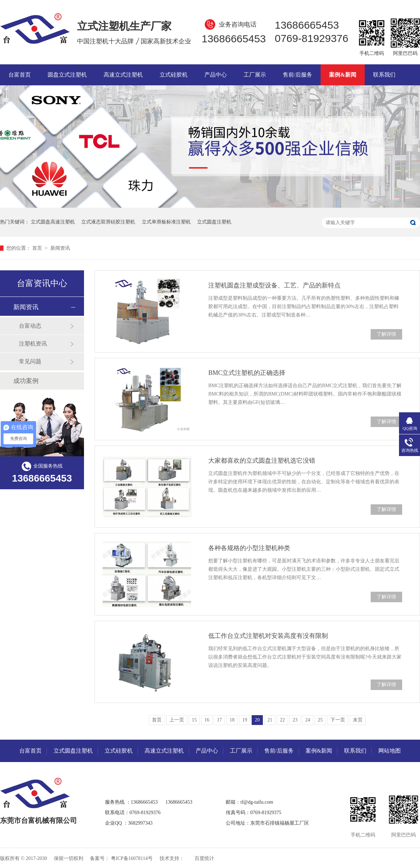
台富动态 (30, 326)
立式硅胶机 (174, 75)
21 (270, 720)
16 (207, 720)
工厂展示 (255, 75)
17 (219, 720)
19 (245, 720)
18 (232, 720)
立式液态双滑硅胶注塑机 (108, 222)
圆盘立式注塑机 (67, 75)
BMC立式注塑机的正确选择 (247, 373)
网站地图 (390, 751)
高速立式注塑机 (123, 75)
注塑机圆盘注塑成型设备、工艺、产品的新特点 (274, 285)
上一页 (177, 720)
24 (308, 720)
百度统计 (204, 858)
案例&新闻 (342, 75)
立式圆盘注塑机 (214, 222)
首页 (38, 248)
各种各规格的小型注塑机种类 (249, 548)
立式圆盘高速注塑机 (53, 222)
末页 (358, 720)
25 (320, 720)
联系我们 (384, 75)
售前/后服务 (297, 75)
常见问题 (30, 361)
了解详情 (386, 334)
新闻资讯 (60, 248)
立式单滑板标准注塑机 (166, 222)
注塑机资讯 (33, 344)
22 (282, 720)
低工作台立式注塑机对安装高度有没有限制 (268, 636)
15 (194, 720)
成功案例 (26, 381)
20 (257, 720)
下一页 (338, 720)
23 (295, 720)
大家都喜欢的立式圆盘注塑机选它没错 (262, 461)
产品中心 (216, 75)
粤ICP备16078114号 (132, 858)
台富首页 (20, 75)
